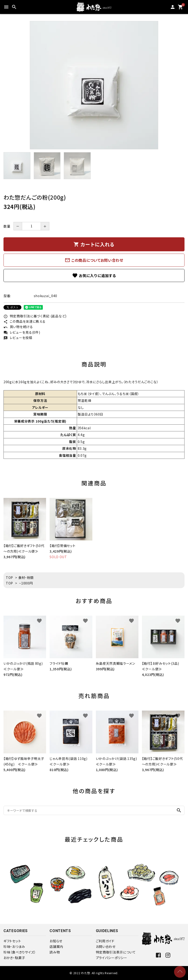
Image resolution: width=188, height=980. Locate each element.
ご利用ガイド (105, 941)
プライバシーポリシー (112, 958)
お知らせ (56, 941)
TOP (9, 577)
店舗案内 (56, 946)
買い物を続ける (18, 327)
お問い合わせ (106, 946)
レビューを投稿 (18, 338)
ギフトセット (12, 941)
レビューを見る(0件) (22, 332)
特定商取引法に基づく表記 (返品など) (35, 316)
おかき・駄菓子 (14, 958)
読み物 (55, 952)
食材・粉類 (26, 577)
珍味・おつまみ (14, 946)
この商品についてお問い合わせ (94, 260)
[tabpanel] (94, 85)
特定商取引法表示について (116, 952)
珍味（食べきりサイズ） (20, 952)
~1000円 (26, 583)
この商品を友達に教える (24, 321)
